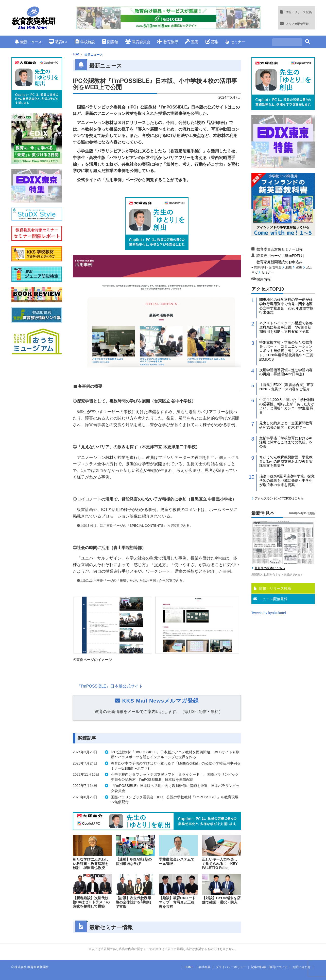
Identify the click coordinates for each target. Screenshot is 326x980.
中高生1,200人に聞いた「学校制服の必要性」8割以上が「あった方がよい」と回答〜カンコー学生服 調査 (287, 406)
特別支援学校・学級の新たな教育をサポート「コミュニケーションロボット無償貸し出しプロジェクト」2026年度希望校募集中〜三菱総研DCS (286, 351)
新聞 (288, 267)
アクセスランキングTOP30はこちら (279, 499)
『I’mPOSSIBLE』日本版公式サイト (110, 686)
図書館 (110, 42)
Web (299, 267)
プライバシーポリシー (231, 967)
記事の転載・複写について (269, 967)
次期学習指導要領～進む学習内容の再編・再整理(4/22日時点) (286, 372)
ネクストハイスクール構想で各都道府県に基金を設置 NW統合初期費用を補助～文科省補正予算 (286, 327)
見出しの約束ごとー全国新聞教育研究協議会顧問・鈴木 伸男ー (286, 425)
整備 (192, 42)
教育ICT (58, 42)
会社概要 (204, 967)
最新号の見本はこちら (270, 568)
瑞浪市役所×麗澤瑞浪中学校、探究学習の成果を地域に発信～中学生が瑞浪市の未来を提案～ (287, 480)
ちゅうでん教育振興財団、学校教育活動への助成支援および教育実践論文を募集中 (286, 461)
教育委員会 (138, 42)
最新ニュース (28, 42)
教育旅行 (168, 42)
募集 (212, 42)
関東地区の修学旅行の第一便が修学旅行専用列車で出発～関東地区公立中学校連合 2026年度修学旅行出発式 (286, 306)
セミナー (235, 42)
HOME (189, 967)
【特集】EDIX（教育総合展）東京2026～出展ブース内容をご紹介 (287, 387)
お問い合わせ (301, 967)
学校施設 (85, 42)
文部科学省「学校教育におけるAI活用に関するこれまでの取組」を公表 (286, 442)
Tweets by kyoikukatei (269, 613)
